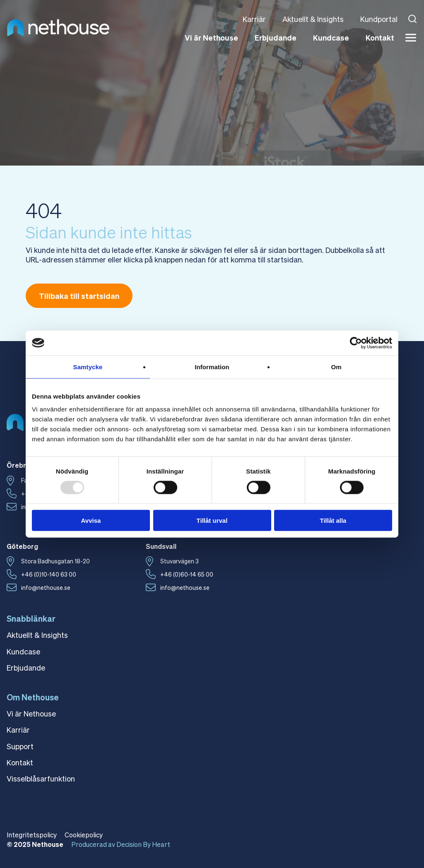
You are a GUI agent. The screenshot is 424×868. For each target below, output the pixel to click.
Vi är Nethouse (211, 37)
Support (20, 746)
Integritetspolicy (32, 835)
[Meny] (411, 38)
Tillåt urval (212, 521)
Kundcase (331, 37)
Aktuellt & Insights (313, 19)
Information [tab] (212, 367)
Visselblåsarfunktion (41, 778)
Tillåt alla (333, 521)
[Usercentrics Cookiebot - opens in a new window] (356, 343)
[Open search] (412, 19)
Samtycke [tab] (88, 367)
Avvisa (91, 521)
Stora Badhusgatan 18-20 (55, 561)
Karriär (254, 19)
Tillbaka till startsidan (79, 296)
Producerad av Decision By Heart (121, 844)
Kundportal (379, 19)
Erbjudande (276, 37)
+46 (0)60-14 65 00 (187, 574)
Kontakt (380, 37)
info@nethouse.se (46, 587)
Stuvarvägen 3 (179, 561)
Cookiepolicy (84, 835)
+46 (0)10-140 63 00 (49, 574)
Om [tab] (336, 367)
